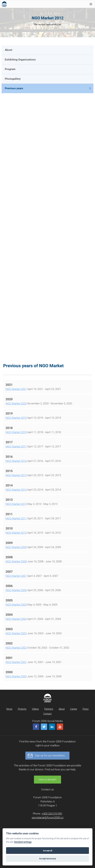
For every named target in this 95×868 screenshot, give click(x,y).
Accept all (48, 851)
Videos (35, 709)
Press (86, 709)
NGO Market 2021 (16, 389)
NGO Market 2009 (16, 547)
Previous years (14, 88)
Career (74, 709)
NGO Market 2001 (16, 662)
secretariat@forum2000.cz (48, 818)
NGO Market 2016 (16, 461)
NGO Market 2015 (16, 475)
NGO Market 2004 (16, 619)
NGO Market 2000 (16, 676)
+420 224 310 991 (52, 814)
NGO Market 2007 (16, 576)
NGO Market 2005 (16, 605)
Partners (49, 709)
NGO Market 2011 (16, 518)
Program (10, 69)
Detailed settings (23, 842)
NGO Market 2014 (16, 490)
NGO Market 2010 (16, 533)
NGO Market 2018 (16, 432)
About (9, 50)
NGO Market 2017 (16, 446)
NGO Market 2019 (16, 418)
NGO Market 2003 (16, 633)
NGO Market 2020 (16, 403)
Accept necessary (48, 859)
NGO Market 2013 (16, 504)
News (9, 709)
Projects (22, 709)
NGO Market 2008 (16, 561)
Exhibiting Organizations (20, 60)
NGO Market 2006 (16, 590)
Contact (47, 714)
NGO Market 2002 (16, 648)
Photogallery (13, 79)
